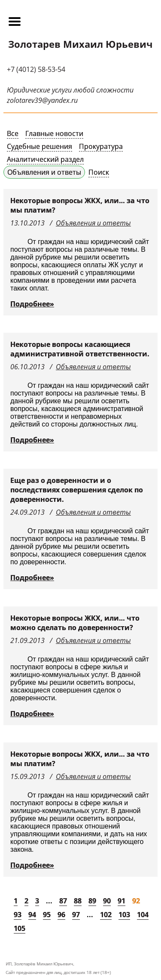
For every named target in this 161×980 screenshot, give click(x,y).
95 (47, 915)
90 (107, 901)
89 (92, 901)
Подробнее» (32, 304)
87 (63, 901)
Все (13, 133)
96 (61, 915)
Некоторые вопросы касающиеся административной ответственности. (80, 349)
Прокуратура (101, 146)
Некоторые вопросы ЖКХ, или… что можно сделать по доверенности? (75, 623)
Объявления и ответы (44, 172)
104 (143, 915)
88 (78, 901)
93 (18, 915)
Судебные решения (39, 146)
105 (20, 928)
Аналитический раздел (45, 159)
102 (106, 915)
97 (76, 915)
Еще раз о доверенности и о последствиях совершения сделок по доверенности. (77, 490)
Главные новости (54, 133)
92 (136, 901)
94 (32, 915)
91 (122, 901)
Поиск (99, 172)
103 (124, 915)
